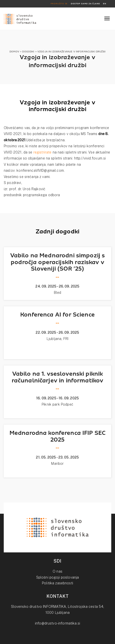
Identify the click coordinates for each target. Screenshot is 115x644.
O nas (57, 571)
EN (105, 4)
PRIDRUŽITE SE (59, 4)
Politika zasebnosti (57, 583)
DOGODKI (28, 52)
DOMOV (14, 52)
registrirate (43, 152)
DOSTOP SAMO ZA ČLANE (85, 4)
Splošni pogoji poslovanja (58, 577)
